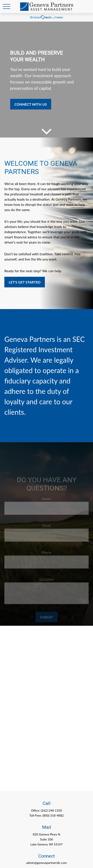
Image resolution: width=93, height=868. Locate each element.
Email (47, 528)
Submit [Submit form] (46, 619)
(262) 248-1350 (51, 810)
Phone (46, 554)
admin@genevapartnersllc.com (46, 863)
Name (47, 501)
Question (46, 581)
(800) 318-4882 (53, 815)
